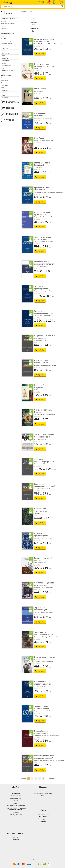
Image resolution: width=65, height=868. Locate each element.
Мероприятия (16, 793)
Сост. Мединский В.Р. (40, 563)
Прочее (3, 56)
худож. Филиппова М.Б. (50, 415)
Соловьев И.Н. (38, 91)
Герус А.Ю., (54, 44)
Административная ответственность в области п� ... (42, 239)
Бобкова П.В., (38, 118)
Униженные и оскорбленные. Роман (44, 633)
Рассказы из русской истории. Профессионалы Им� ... (44, 561)
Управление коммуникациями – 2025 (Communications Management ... (44, 611)
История (4, 38)
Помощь (43, 796)
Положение (16, 812)
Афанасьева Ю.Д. (50, 587)
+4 (39, 46)
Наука (3, 46)
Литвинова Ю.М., (39, 587)
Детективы (4, 28)
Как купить (43, 791)
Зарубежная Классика (7, 33)
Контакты (16, 803)
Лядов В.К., (37, 44)
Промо (16, 801)
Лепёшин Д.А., (38, 760)
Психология (5, 58)
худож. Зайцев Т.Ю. (47, 141)
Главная (24, 12)
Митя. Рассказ (40, 89)
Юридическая (5, 98)
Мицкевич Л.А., (39, 217)
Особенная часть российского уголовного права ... (44, 264)
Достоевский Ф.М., (40, 637)
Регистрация (40, 1)
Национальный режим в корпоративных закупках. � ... (45, 338)
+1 (35, 46)
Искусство (4, 36)
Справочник (5, 73)
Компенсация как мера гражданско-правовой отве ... (44, 758)
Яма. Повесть (40, 138)
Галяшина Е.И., (39, 192)
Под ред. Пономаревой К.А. (42, 489)
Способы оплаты (16, 796)
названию (34, 22)
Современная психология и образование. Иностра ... (44, 117)
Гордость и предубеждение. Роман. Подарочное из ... (44, 537)
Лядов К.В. (61, 44)
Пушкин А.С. (38, 513)
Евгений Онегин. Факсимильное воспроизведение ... (43, 511)
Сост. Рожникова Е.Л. (40, 439)
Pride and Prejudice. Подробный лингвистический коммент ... (43, 389)
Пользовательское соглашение (16, 806)
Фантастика (5, 78)
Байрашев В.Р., (39, 365)
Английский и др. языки (8, 19)
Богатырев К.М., (48, 192)
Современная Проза (7, 70)
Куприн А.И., (38, 141)
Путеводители (5, 61)
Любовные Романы (7, 43)
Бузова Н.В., (46, 760)
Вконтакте (16, 840)
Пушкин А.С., (38, 662)
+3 (37, 46)
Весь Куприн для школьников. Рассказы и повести (44, 66)
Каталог (30, 12)
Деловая (3, 26)
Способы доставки (16, 798)
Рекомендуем (13, 114)
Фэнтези (4, 83)
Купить (41, 53)
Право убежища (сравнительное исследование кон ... (43, 733)
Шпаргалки (4, 85)
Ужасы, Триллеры (6, 75)
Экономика (4, 90)
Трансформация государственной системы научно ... (42, 709)
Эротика (3, 93)
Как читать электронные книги (43, 793)
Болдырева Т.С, (46, 44)
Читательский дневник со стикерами (44, 584)
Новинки (10, 108)
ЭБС (2, 88)
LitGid (32, 860)
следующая (51, 778)
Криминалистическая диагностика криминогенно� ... (43, 190)
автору (34, 24)
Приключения (5, 53)
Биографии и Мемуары (8, 24)
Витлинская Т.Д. (47, 118)
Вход (43, 3)
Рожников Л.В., (39, 415)
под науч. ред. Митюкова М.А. (52, 736)
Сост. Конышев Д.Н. (40, 464)
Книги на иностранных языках (10, 41)
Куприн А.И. (38, 69)
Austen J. (37, 390)
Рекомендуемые (43, 819)
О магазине (16, 791)
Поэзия (3, 51)
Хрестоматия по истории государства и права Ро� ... (44, 462)
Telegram (16, 837)
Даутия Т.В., (54, 760)
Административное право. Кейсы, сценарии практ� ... (43, 214)
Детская (3, 31)
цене (34, 20)
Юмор (3, 95)
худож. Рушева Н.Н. (48, 662)
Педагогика (4, 48)
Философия (4, 80)
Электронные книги (43, 814)
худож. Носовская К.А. (52, 637)
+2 (36, 46)
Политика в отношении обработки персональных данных (16, 809)
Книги (9, 14)
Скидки (3, 68)
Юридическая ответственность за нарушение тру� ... (43, 684)
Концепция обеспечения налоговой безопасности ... (45, 486)
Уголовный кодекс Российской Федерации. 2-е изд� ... (44, 166)
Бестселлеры (13, 102)
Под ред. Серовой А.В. (41, 686)
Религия (3, 63)
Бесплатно (4, 21)
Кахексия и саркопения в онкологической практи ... (44, 42)
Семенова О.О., (39, 736)
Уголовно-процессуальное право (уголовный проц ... (44, 289)
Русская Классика (6, 66)
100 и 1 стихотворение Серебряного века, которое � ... (44, 437)
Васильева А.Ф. (48, 217)
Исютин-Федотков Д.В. (41, 340)
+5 (40, 46)
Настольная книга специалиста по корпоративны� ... (42, 363)
